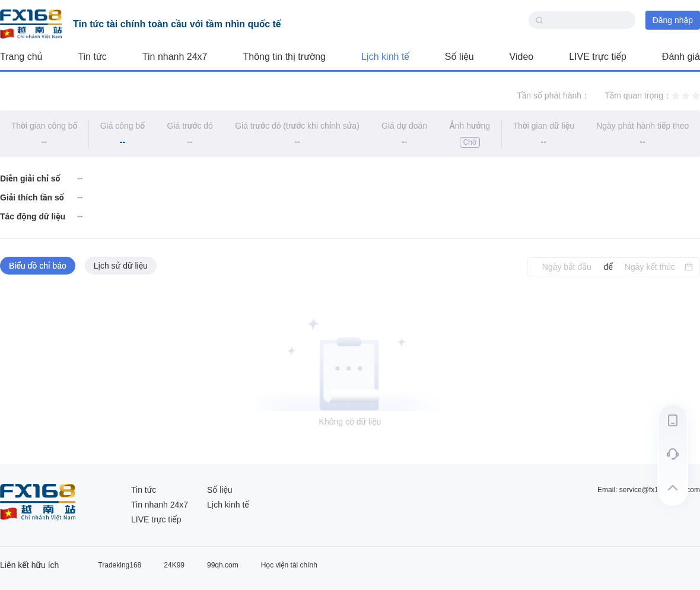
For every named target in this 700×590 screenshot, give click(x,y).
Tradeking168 (120, 565)
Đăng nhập (673, 20)
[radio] (676, 95)
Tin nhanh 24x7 (175, 57)
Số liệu (459, 57)
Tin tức (92, 57)
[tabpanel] (350, 371)
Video (522, 57)
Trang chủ (21, 57)
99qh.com (223, 565)
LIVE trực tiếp (598, 57)
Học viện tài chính (289, 565)
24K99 (174, 565)
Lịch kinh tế (385, 57)
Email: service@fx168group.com (649, 490)
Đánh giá (681, 57)
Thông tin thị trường (284, 57)
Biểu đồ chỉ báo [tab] (38, 266)
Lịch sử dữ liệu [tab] (121, 266)
